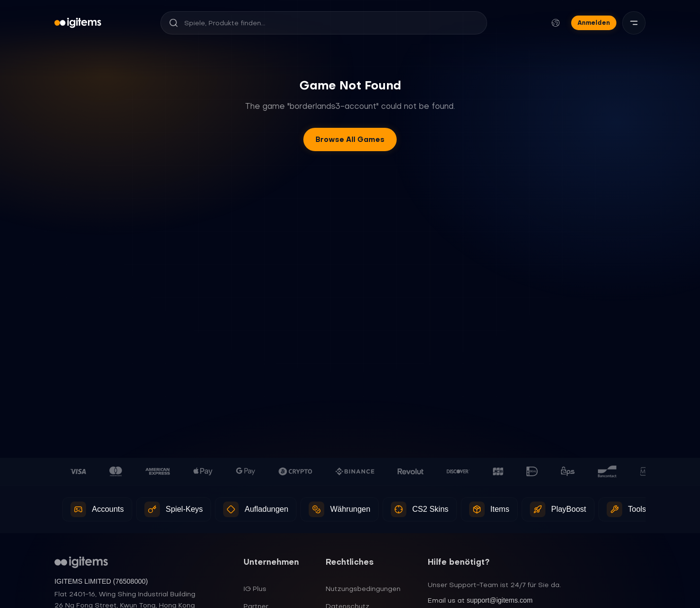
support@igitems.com (500, 600)
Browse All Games (350, 139)
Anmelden (594, 23)
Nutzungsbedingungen (363, 589)
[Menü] (634, 23)
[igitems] (78, 23)
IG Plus (255, 589)
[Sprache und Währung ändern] (556, 23)
